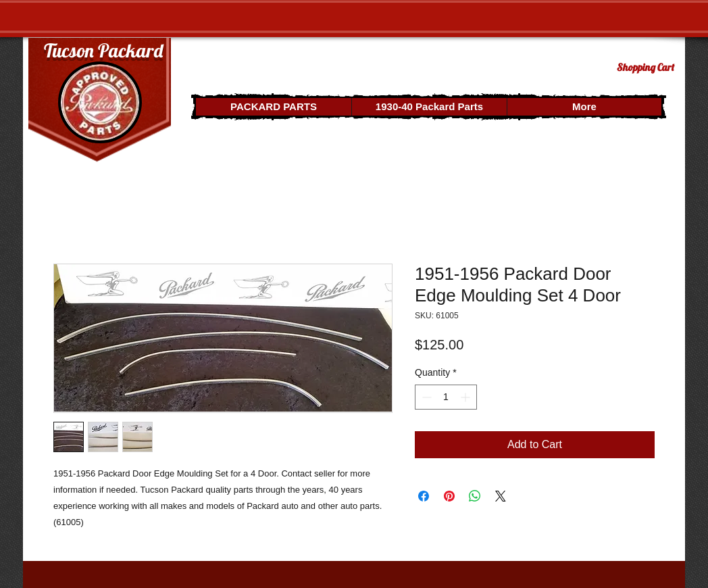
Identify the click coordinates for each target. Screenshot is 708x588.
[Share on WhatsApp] (475, 496)
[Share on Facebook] (424, 496)
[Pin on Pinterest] (449, 496)
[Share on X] (501, 496)
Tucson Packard (103, 50)
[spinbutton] (446, 397)
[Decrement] (425, 397)
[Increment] (466, 397)
